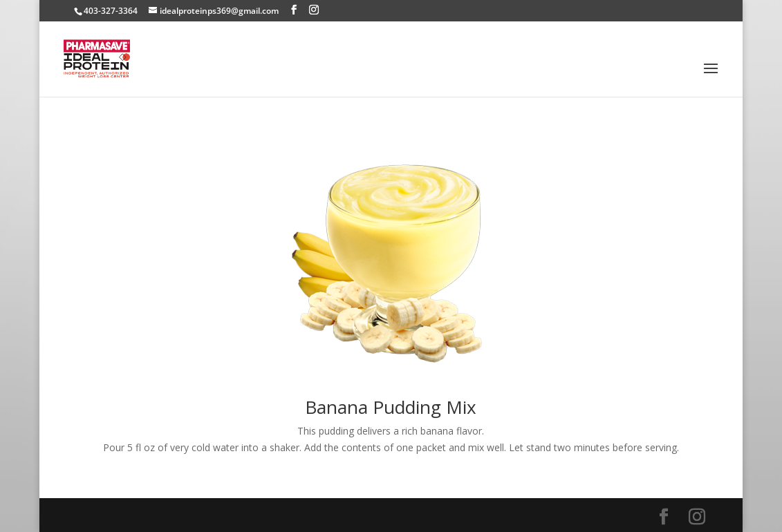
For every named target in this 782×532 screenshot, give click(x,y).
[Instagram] (314, 10)
